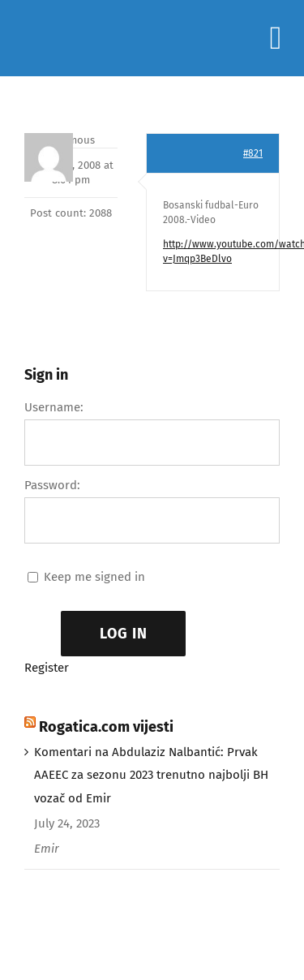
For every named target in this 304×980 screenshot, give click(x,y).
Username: (54, 407)
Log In (124, 634)
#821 (253, 153)
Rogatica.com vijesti (106, 727)
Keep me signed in (94, 577)
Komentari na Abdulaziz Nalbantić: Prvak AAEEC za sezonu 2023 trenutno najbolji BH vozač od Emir (151, 776)
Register (47, 668)
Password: (52, 485)
